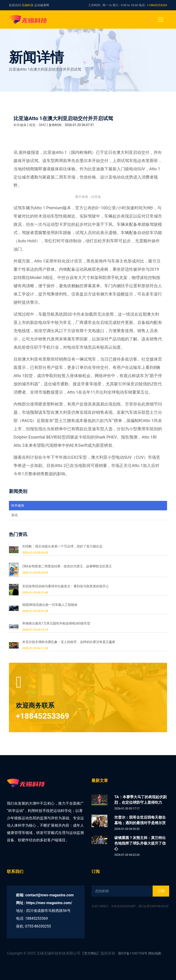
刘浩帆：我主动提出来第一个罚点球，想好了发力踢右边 (62, 546)
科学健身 (20, 125)
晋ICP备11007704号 (133, 953)
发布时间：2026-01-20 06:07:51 (71, 125)
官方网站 (91, 953)
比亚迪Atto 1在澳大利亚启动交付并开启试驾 (63, 118)
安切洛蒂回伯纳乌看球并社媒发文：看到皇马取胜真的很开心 (66, 586)
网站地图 (155, 953)
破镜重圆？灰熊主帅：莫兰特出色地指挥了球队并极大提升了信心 (140, 843)
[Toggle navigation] (161, 19)
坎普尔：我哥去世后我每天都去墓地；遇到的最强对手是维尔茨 (140, 820)
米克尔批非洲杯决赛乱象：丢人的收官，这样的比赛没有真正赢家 (69, 642)
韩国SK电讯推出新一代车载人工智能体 (50, 605)
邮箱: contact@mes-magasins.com (45, 895)
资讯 (14, 515)
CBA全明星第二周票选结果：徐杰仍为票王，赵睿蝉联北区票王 (67, 566)
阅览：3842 (37, 125)
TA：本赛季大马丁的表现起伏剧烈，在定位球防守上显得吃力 (140, 800)
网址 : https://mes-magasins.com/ (44, 903)
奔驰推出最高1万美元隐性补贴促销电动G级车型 (56, 623)
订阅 (161, 891)
